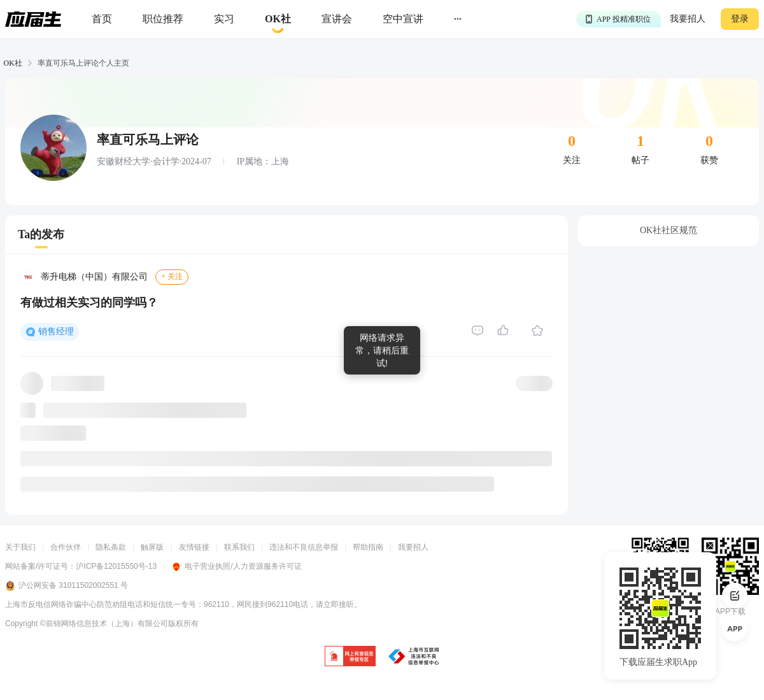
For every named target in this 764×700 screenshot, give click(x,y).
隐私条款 (111, 547)
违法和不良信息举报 (304, 547)
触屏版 (152, 547)
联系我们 (239, 547)
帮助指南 (368, 547)
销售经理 (56, 332)
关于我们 (20, 547)
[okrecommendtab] (278, 19)
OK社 (13, 63)
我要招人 (688, 19)
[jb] (350, 657)
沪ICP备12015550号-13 (116, 566)
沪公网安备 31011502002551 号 (67, 586)
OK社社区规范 (668, 230)
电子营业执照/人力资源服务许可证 (236, 566)
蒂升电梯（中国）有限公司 (94, 277)
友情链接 (194, 547)
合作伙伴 (66, 547)
